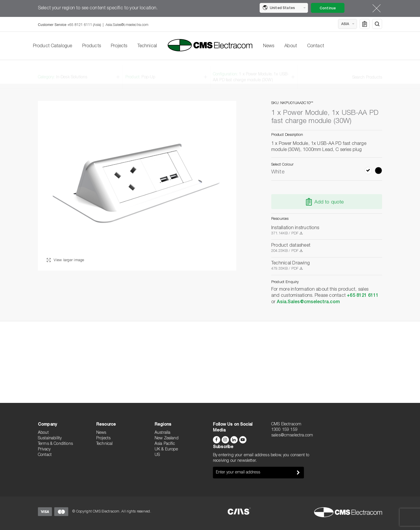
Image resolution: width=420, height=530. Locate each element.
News (269, 46)
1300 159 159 (284, 430)
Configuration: (251, 72)
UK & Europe (166, 450)
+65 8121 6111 (363, 296)
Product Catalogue (53, 46)
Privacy (44, 450)
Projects (119, 46)
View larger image (65, 260)
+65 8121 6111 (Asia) (84, 25)
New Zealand (167, 438)
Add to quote (329, 202)
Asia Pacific (165, 444)
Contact (316, 46)
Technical (147, 46)
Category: (63, 72)
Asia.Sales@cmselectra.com (127, 25)
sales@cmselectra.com (292, 436)
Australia (162, 433)
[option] (137, 186)
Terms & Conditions (55, 444)
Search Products (367, 72)
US (157, 455)
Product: (140, 72)
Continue (328, 8)
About (291, 46)
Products (92, 46)
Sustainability (50, 438)
